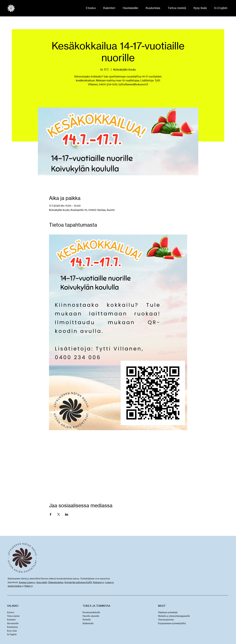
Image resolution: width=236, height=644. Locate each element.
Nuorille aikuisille (91, 616)
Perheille (87, 620)
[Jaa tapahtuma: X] (59, 514)
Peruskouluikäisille (91, 612)
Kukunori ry (99, 582)
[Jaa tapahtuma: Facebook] (51, 514)
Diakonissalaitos (56, 582)
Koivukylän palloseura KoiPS (78, 582)
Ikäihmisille (88, 623)
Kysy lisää (12, 631)
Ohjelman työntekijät (168, 612)
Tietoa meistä (13, 616)
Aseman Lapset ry (27, 582)
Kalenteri (11, 620)
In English (12, 634)
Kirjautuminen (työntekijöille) (172, 623)
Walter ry (28, 586)
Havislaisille (13, 623)
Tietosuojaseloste (166, 620)
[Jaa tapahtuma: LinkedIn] (67, 514)
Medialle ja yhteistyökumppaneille (174, 616)
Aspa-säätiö (42, 582)
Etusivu (11, 612)
